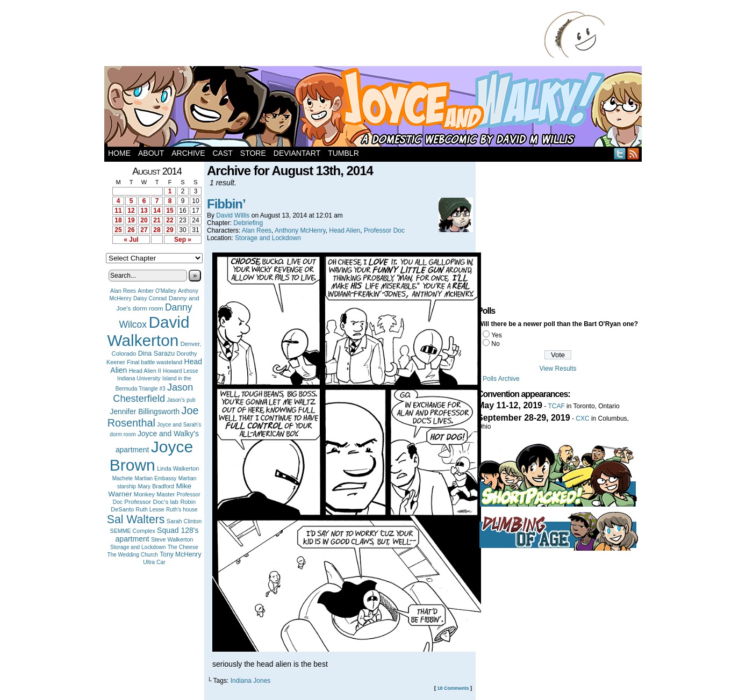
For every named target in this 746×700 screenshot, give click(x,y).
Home (119, 153)
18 (118, 220)
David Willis (233, 215)
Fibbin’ (226, 204)
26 (131, 230)
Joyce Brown (151, 456)
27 (144, 230)
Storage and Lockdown (138, 547)
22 (170, 220)
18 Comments (453, 688)
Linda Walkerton (178, 468)
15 (170, 211)
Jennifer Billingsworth (145, 412)
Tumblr (343, 153)
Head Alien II (145, 371)
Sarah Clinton (184, 521)
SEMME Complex (133, 531)
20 (144, 220)
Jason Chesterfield (153, 393)
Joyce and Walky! (375, 108)
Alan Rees (123, 291)
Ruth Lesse (150, 509)
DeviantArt (297, 153)
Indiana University (139, 378)
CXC (582, 418)
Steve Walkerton (172, 539)
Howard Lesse (181, 371)
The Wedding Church (133, 555)
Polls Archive (501, 379)
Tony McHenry (180, 554)
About (151, 153)
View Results (558, 369)
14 (157, 211)
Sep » (183, 240)
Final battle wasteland (155, 362)
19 (131, 220)
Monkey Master (155, 494)
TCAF (556, 406)
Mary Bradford (156, 486)
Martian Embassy (156, 478)
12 (131, 211)
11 (118, 211)
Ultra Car (154, 562)
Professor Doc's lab (151, 501)
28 (157, 230)
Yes (497, 335)
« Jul (131, 240)
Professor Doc (384, 230)
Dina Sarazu (157, 353)
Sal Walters (136, 519)
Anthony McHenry (300, 230)
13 (144, 211)
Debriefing (248, 223)
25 (118, 230)
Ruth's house (182, 510)
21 (157, 220)
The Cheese (183, 547)
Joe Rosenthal (153, 417)
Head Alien (345, 230)
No (495, 344)
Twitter (620, 153)
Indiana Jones (251, 681)
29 (170, 230)
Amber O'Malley (157, 291)
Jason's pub (181, 400)
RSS (633, 153)
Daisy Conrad (150, 298)
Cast (222, 153)
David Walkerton (149, 331)
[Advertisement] (327, 35)
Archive (188, 153)
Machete (123, 478)
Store (253, 153)
